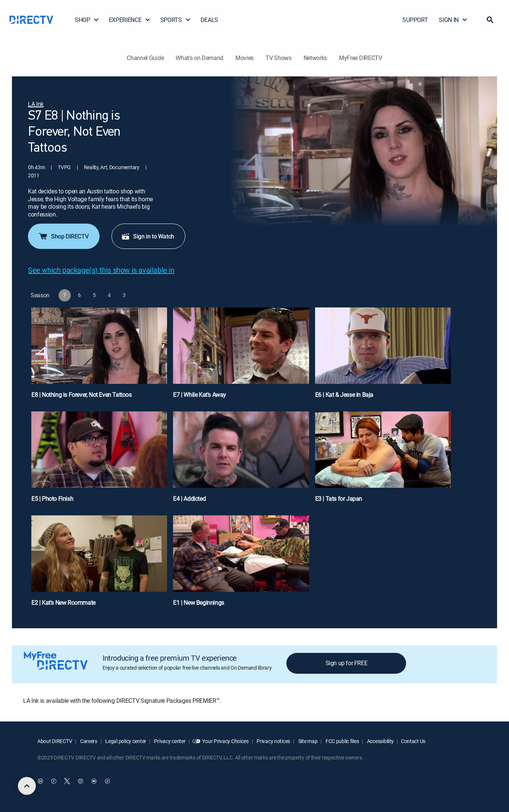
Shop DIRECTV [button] (63, 236)
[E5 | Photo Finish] (99, 460)
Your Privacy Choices (225, 741)
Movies (244, 58)
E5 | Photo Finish (52, 499)
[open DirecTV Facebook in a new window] (54, 781)
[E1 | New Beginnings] (241, 564)
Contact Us (413, 741)
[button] (490, 20)
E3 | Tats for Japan (339, 499)
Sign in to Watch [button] (148, 236)
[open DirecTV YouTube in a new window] (94, 781)
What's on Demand (199, 58)
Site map (307, 741)
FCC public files (342, 741)
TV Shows (278, 58)
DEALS (209, 20)
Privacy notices (273, 741)
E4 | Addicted (189, 499)
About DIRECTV (55, 741)
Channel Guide (145, 58)
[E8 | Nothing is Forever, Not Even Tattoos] (99, 356)
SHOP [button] (87, 20)
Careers (88, 741)
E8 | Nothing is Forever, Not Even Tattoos (81, 395)
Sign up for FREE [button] (347, 663)
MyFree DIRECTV (361, 58)
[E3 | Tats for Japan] (383, 460)
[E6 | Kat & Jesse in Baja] (383, 356)
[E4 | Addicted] (241, 460)
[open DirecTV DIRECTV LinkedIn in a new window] (40, 781)
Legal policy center (125, 741)
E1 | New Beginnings (198, 603)
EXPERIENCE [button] (130, 20)
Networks (315, 58)
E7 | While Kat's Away (199, 395)
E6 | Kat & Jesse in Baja (344, 395)
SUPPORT (415, 20)
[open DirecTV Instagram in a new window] (81, 781)
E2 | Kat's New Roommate (63, 603)
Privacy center (169, 741)
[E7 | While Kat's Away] (241, 356)
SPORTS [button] (176, 20)
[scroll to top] (27, 786)
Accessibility (380, 741)
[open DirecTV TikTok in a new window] (107, 781)
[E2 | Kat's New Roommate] (99, 564)
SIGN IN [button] (453, 20)
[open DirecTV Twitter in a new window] (67, 781)
